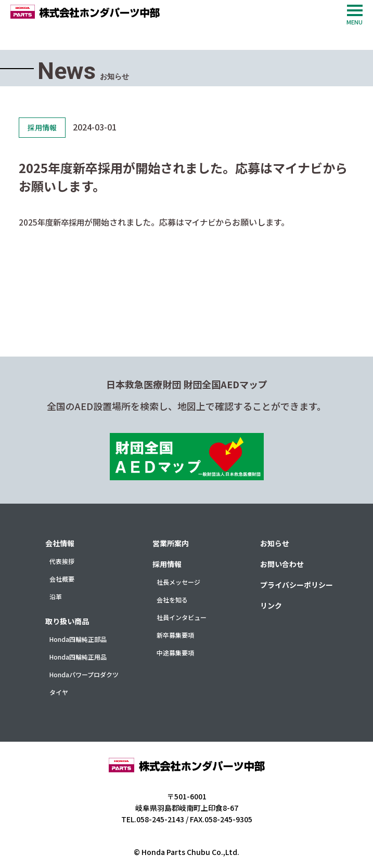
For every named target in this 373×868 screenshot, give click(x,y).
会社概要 (62, 579)
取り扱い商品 (67, 621)
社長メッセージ (178, 582)
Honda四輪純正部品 (78, 639)
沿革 (56, 596)
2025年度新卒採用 (53, 222)
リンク (271, 606)
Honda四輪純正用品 (78, 657)
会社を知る (172, 600)
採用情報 (167, 564)
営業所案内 (171, 543)
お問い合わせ (282, 564)
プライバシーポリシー (297, 585)
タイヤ (59, 692)
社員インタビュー (182, 617)
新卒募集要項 (175, 635)
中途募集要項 (175, 653)
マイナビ (204, 222)
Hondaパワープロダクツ (84, 674)
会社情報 (60, 543)
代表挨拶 (62, 561)
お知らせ (275, 543)
